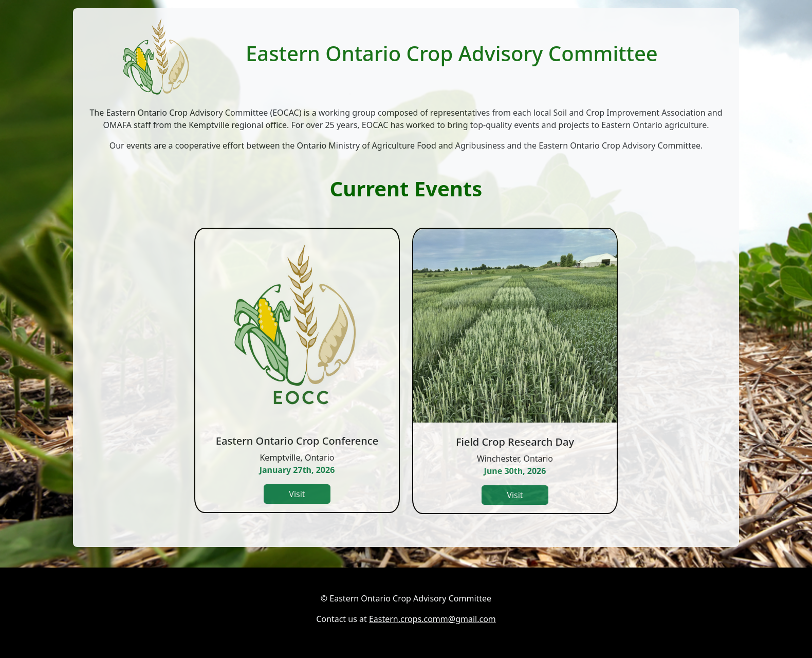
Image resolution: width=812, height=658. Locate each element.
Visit (297, 494)
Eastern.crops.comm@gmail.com (432, 619)
